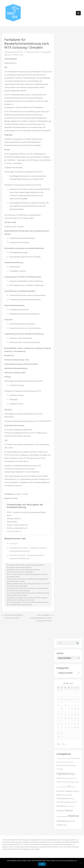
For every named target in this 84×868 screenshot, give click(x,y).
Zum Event (13, 544)
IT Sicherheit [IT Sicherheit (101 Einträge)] (64, 787)
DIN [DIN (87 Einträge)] (75, 774)
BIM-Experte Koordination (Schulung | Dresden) (14, 616)
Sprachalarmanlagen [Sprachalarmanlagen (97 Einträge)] (62, 817)
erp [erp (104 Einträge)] (76, 778)
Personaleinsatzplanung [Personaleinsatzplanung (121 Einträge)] (64, 802)
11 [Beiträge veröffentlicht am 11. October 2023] (65, 705)
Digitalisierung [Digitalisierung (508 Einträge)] (65, 774)
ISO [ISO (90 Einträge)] (57, 787)
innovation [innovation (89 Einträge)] (76, 782)
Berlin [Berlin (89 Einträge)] (58, 762)
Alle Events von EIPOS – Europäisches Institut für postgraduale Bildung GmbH (27, 557)
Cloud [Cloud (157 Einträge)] (67, 766)
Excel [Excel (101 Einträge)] (63, 782)
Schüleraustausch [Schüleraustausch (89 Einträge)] (70, 806)
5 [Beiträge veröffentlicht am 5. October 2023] (69, 699)
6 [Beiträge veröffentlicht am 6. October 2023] (72, 699)
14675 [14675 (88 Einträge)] (58, 759)
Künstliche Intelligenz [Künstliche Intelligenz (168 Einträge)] (65, 791)
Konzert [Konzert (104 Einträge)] (73, 787)
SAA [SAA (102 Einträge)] (73, 802)
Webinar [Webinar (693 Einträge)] (74, 816)
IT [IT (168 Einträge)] (60, 787)
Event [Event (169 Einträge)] (59, 782)
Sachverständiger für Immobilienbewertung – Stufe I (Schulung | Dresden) (41, 618)
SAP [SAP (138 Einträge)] (76, 802)
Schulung (8, 52)
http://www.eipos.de (14, 531)
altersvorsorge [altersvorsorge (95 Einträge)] (66, 759)
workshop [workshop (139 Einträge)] (71, 821)
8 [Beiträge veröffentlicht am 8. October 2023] (78, 699)
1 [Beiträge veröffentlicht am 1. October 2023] (78, 694)
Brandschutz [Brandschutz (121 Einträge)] (60, 766)
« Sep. (59, 744)
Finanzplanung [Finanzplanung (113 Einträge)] (69, 782)
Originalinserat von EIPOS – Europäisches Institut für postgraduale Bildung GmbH (28, 550)
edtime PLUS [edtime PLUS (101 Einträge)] (71, 778)
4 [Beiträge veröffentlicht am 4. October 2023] (65, 699)
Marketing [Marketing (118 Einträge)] (76, 791)
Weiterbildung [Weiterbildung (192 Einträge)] (62, 821)
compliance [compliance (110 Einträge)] (73, 766)
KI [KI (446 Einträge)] (69, 786)
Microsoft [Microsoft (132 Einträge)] (65, 795)
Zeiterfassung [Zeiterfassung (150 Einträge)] (61, 825)
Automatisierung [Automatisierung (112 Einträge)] (75, 759)
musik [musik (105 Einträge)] (70, 795)
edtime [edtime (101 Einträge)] (65, 778)
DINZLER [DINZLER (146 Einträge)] (60, 778)
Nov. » (64, 744)
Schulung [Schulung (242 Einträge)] (61, 806)
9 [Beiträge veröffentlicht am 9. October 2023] (58, 705)
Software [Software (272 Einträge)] (69, 810)
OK (42, 864)
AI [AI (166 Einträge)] (60, 758)
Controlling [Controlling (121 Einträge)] (60, 769)
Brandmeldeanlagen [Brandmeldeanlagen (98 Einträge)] (68, 762)
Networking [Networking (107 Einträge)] (70, 799)
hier (28, 461)
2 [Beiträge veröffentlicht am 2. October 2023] (58, 699)
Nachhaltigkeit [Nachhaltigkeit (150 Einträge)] (62, 798)
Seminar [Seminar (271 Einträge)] (60, 810)
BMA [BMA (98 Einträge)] (61, 762)
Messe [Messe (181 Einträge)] (59, 795)
